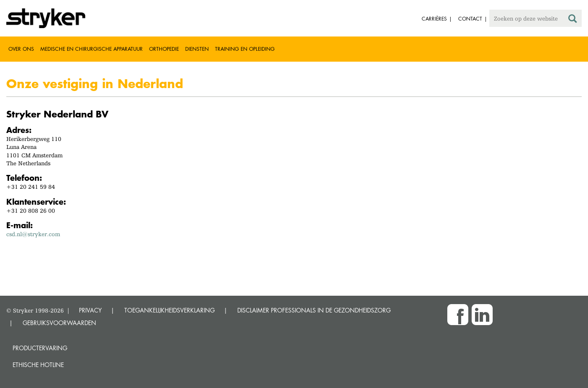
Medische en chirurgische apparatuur (92, 49)
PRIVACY (90, 310)
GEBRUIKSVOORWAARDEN (59, 323)
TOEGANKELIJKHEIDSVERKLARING (169, 310)
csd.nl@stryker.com (33, 234)
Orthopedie (164, 49)
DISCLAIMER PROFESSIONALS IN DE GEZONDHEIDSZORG (314, 310)
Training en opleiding (245, 49)
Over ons (21, 49)
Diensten (197, 49)
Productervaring (40, 348)
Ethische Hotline (38, 365)
